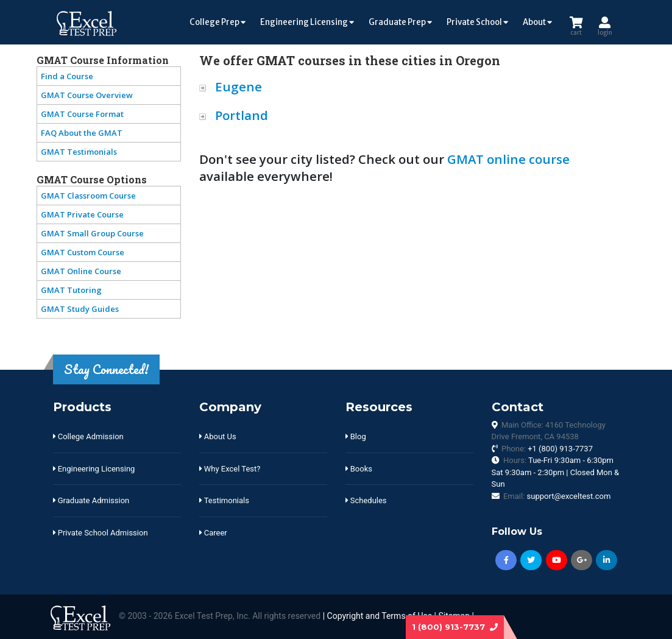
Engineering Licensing (307, 22)
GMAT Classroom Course (88, 196)
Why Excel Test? (230, 469)
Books (359, 469)
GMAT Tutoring (71, 290)
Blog (356, 436)
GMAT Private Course (82, 214)
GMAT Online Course (81, 271)
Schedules (366, 500)
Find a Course (67, 76)
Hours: (556, 472)
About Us (218, 436)
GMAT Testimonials (79, 152)
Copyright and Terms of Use (380, 616)
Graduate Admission (91, 500)
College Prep (218, 22)
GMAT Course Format (82, 114)
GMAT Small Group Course (92, 233)
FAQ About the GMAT (82, 133)
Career (213, 533)
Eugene (239, 86)
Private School (477, 22)
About (537, 22)
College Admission (88, 436)
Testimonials (224, 500)
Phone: (547, 449)
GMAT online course (508, 159)
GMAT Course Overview (87, 95)
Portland (242, 115)
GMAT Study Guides (80, 309)
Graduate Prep (400, 22)
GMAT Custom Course (83, 252)
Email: (557, 496)
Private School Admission (101, 533)
